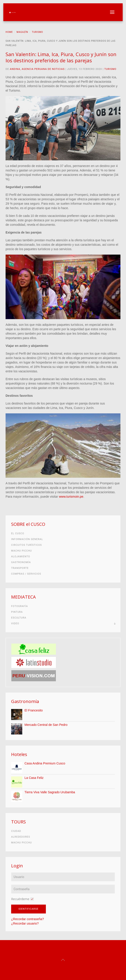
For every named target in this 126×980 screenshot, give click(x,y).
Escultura (19, 618)
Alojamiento (21, 557)
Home (9, 32)
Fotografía (19, 606)
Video (15, 624)
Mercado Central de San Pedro (46, 725)
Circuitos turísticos (26, 545)
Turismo (37, 32)
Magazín (22, 32)
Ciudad (16, 831)
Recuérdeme (20, 899)
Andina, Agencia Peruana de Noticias (37, 69)
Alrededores (21, 837)
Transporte (20, 568)
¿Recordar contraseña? (27, 919)
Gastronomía (21, 562)
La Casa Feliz (34, 778)
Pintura (17, 612)
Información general (27, 539)
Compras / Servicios (26, 574)
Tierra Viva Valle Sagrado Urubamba (50, 792)
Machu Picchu (21, 551)
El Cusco (18, 533)
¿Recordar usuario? (25, 923)
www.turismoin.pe (71, 497)
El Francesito (34, 710)
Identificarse (28, 909)
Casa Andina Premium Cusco (45, 763)
